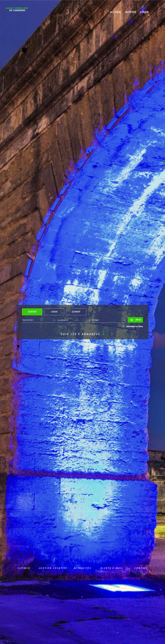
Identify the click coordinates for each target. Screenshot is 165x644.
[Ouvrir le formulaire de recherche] (135, 320)
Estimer (76, 312)
